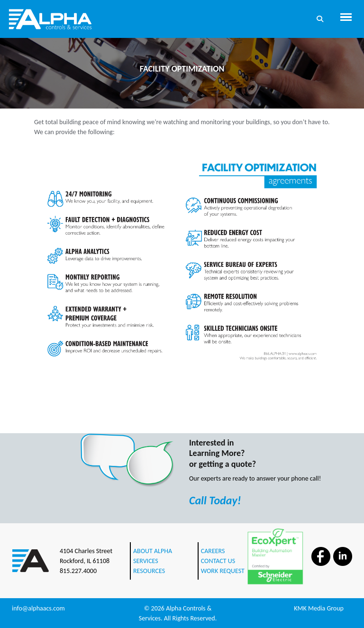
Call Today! (215, 500)
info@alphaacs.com (38, 608)
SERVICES (146, 561)
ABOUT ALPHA (153, 551)
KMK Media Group (319, 608)
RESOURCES (149, 571)
